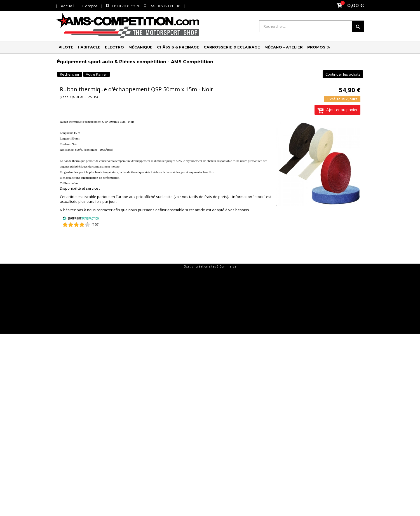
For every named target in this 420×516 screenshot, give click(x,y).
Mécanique (140, 47)
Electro (114, 47)
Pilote (66, 47)
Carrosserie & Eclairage (232, 47)
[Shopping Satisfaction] (81, 219)
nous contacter (100, 210)
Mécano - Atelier (284, 47)
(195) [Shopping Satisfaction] (95, 224)
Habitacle (89, 47)
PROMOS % (318, 47)
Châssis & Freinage (178, 47)
